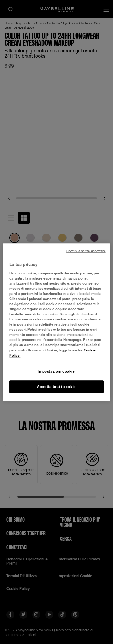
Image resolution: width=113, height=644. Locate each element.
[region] (56, 322)
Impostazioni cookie (57, 371)
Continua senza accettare (86, 251)
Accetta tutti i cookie (56, 387)
